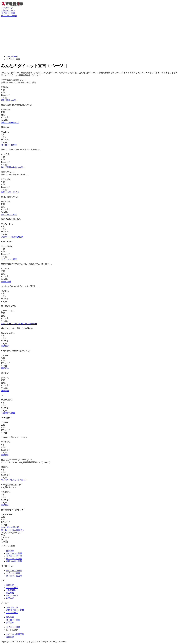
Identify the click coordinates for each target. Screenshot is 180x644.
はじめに (10, 585)
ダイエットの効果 (14, 553)
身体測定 (10, 551)
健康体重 (5, 391)
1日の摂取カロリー (9, 100)
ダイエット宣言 (13, 573)
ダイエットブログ (9, 16)
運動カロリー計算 (14, 561)
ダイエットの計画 (14, 559)
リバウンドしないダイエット (14, 480)
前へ (3, 530)
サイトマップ (12, 596)
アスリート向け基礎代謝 (12, 237)
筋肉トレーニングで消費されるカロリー (19, 324)
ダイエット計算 (8, 13)
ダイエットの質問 (14, 576)
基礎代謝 (5, 346)
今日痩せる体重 (8, 413)
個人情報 (10, 593)
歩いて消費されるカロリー (13, 167)
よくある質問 (12, 588)
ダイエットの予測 (14, 556)
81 (19, 530)
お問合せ (10, 598)
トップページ (7, 8)
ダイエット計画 (13, 620)
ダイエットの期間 (9, 145)
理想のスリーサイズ (10, 123)
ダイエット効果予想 (15, 634)
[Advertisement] (90, 36)
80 (17, 530)
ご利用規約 (11, 590)
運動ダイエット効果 (15, 610)
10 (9, 530)
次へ (22, 530)
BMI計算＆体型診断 (10, 527)
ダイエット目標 (13, 627)
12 (13, 530)
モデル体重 (6, 282)
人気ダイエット (8, 10)
